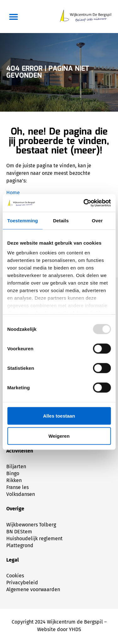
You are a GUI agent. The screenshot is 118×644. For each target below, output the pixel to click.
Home (13, 193)
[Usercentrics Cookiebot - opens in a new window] (84, 203)
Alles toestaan (59, 416)
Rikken (14, 480)
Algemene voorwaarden (33, 589)
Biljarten (16, 466)
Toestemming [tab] (23, 220)
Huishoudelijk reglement (34, 539)
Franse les (17, 487)
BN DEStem (19, 532)
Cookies (15, 576)
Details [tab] (61, 220)
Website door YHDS (59, 629)
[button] (13, 17)
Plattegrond (20, 545)
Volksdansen (21, 494)
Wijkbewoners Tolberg (31, 525)
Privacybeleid (22, 583)
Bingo (13, 473)
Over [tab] (97, 220)
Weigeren (59, 436)
